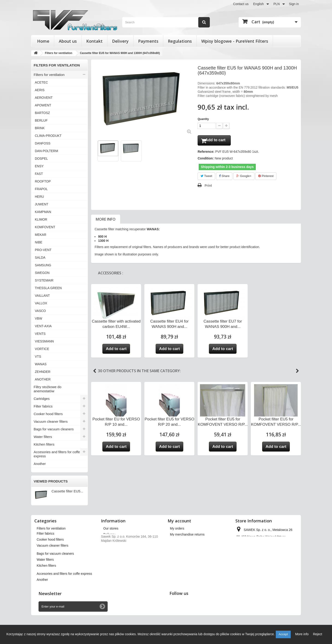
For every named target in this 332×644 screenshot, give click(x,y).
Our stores (111, 528)
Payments (148, 41)
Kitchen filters (44, 444)
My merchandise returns (187, 534)
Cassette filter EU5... (67, 491)
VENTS (40, 334)
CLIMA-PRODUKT (48, 136)
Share (224, 177)
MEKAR (41, 235)
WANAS (41, 364)
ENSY (39, 166)
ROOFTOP (43, 181)
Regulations (180, 41)
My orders (177, 528)
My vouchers (179, 558)
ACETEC (41, 82)
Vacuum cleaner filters (51, 421)
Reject (317, 634)
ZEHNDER (43, 372)
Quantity (203, 119)
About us (68, 41)
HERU (39, 197)
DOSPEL (41, 159)
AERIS (40, 90)
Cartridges (42, 399)
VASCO (40, 311)
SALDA (40, 258)
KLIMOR (41, 219)
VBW (39, 318)
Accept (283, 634)
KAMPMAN (43, 212)
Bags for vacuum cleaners (54, 429)
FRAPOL (41, 189)
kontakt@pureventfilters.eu (272, 561)
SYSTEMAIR (44, 280)
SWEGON (42, 273)
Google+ (244, 177)
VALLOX (41, 303)
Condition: (206, 159)
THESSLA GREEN (48, 288)
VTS (38, 356)
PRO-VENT (43, 250)
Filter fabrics (43, 406)
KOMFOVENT (45, 227)
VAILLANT (42, 296)
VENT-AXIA (43, 326)
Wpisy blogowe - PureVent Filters (235, 41)
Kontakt (94, 41)
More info (106, 220)
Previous (95, 372)
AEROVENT (44, 98)
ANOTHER (43, 379)
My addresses (180, 546)
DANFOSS (43, 143)
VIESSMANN (44, 341)
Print (208, 186)
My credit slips (180, 540)
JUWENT (41, 204)
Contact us (241, 4)
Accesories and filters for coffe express (57, 454)
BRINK (40, 128)
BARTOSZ (42, 113)
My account (179, 521)
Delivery (120, 41)
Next (297, 372)
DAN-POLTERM (46, 151)
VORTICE (42, 349)
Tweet (206, 177)
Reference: (206, 153)
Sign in (294, 4)
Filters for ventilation (49, 75)
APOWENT (43, 105)
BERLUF (41, 120)
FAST (39, 174)
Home (43, 41)
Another (40, 464)
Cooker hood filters (48, 414)
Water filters (43, 437)
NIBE (39, 242)
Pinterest (266, 177)
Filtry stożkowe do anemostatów (47, 389)
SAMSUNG (43, 265)
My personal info (182, 552)
